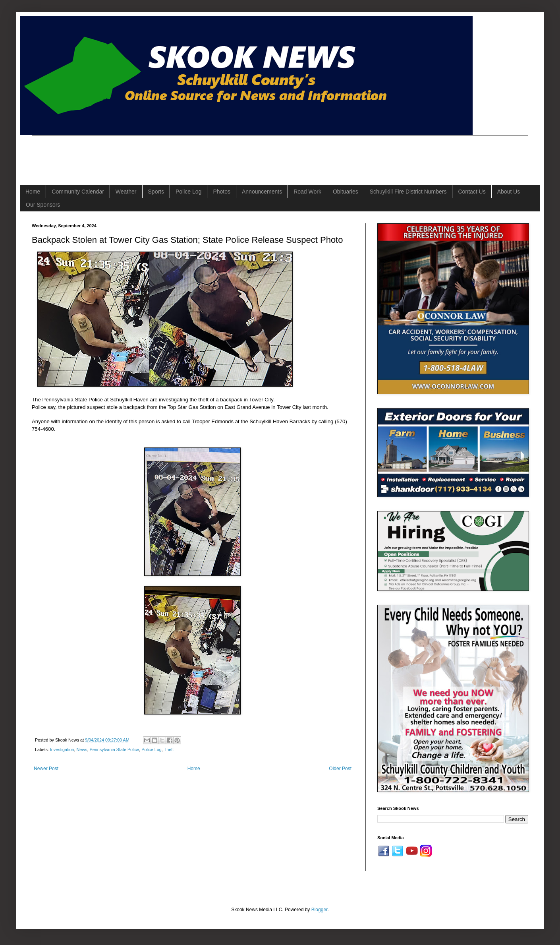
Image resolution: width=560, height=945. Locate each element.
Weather (126, 192)
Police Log (188, 192)
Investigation (62, 749)
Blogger (320, 910)
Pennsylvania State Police (114, 749)
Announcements (262, 192)
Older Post (340, 769)
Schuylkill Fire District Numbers (408, 192)
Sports (156, 192)
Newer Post (46, 769)
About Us (509, 192)
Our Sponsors (43, 205)
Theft (169, 749)
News (82, 749)
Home (33, 192)
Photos (222, 192)
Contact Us (472, 192)
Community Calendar (78, 192)
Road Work (307, 192)
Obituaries (346, 192)
